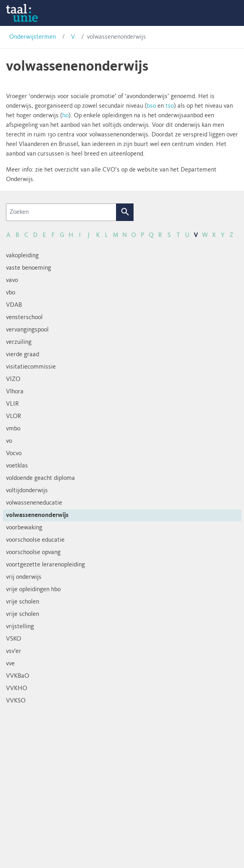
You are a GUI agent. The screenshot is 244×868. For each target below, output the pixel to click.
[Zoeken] (61, 212)
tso (170, 106)
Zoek (125, 212)
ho (65, 116)
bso (151, 106)
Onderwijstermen (32, 37)
